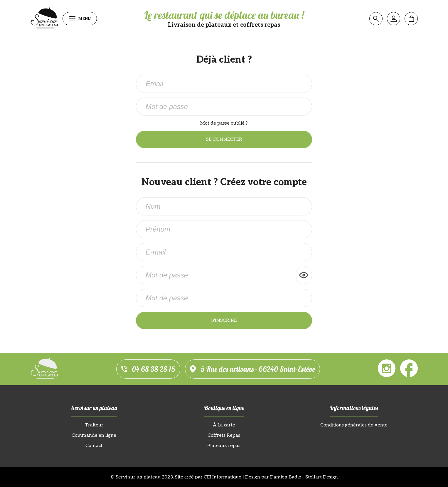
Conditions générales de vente (354, 425)
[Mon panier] (411, 19)
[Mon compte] (394, 19)
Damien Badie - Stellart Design (304, 477)
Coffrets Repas (224, 435)
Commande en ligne (94, 435)
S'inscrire (224, 321)
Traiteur (94, 425)
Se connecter (224, 139)
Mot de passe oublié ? (224, 123)
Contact (94, 446)
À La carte (224, 425)
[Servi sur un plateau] (44, 19)
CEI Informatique (223, 477)
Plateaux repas (224, 446)
